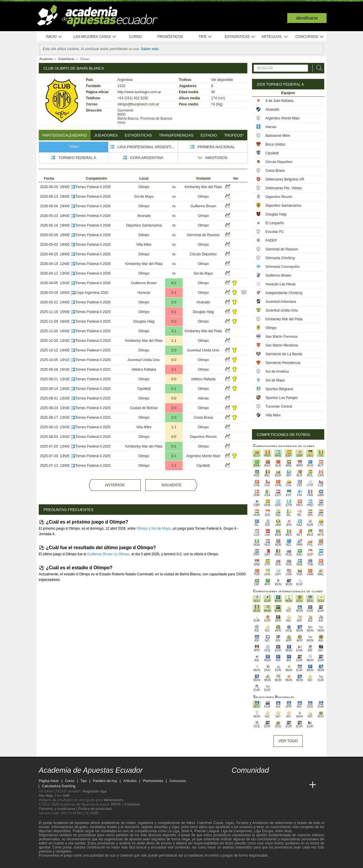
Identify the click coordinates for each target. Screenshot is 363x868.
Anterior (115, 485)
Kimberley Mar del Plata (203, 187)
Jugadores (106, 135)
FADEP (271, 241)
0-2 (174, 283)
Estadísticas (240, 37)
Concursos (310, 37)
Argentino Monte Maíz (203, 456)
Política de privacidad (95, 809)
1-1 (174, 341)
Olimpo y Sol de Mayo (154, 528)
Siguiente (171, 485)
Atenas (203, 398)
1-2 (174, 466)
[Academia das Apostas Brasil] (258, 785)
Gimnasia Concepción (282, 267)
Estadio (209, 135)
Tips (205, 37)
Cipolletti (144, 389)
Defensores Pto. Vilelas (284, 188)
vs (174, 187)
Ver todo (288, 741)
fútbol (190, 823)
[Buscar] (318, 68)
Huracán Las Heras (280, 284)
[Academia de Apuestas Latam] (291, 785)
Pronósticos (170, 37)
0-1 (174, 312)
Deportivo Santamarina (144, 225)
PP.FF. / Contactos (126, 805)
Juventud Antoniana (281, 302)
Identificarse (307, 18)
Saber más (150, 49)
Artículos (275, 37)
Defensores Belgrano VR (285, 179)
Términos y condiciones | (59, 809)
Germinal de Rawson (203, 235)
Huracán (144, 293)
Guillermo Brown (203, 206)
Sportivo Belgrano (279, 389)
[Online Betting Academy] (269, 785)
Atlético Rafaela (144, 370)
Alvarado (144, 216)
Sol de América (277, 372)
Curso (135, 37)
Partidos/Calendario (65, 135)
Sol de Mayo (144, 197)
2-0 (174, 302)
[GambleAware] (54, 863)
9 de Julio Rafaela (279, 101)
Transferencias (176, 135)
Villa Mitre (144, 245)
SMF (66, 796)
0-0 (174, 360)
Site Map (46, 796)
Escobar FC (275, 232)
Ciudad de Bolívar (144, 408)
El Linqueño (275, 223)
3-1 (174, 331)
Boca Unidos (275, 144)
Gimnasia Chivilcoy (280, 258)
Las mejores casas (95, 37)
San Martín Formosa (281, 337)
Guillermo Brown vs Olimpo (108, 554)
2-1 (174, 293)
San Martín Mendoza (282, 345)
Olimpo (144, 187)
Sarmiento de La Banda (284, 354)
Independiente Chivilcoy (284, 293)
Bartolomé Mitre (278, 136)
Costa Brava (203, 418)
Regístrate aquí (95, 791)
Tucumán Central (279, 406)
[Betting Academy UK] (302, 785)
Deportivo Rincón (203, 437)
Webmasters (113, 800)
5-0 (174, 321)
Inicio (54, 37)
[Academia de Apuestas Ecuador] (237, 785)
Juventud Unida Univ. (203, 350)
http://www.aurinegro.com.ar (139, 92)
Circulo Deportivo (203, 254)
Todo (74, 147)
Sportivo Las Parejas (282, 398)
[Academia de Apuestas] (280, 785)
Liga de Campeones (237, 831)
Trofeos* (234, 135)
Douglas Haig (203, 312)
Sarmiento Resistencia (283, 363)
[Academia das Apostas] (247, 785)
